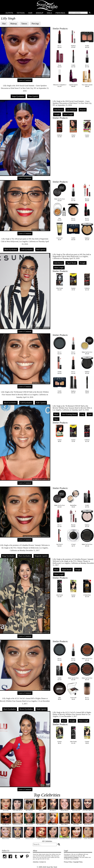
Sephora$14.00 (73, 39)
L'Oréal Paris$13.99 (87, 588)
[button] (80, 13)
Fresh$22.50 (60, 59)
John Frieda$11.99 (60, 588)
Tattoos (21, 13)
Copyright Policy (78, 862)
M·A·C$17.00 (87, 59)
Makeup (40, 13)
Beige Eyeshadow (8, 556)
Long (82, 414)
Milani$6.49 (87, 385)
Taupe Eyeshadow (18, 96)
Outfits (9, 13)
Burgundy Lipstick (41, 556)
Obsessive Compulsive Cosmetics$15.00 (63, 78)
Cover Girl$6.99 (60, 231)
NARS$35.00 (87, 39)
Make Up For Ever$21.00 (87, 538)
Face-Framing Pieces (69, 414)
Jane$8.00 (60, 691)
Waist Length (68, 114)
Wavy (56, 419)
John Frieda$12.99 (60, 282)
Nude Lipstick (41, 403)
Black (56, 414)
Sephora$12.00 (87, 231)
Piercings (60, 13)
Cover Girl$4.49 (73, 691)
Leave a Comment (25, 80)
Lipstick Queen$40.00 (73, 78)
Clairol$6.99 (73, 129)
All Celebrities (47, 841)
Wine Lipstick (33, 96)
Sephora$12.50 (73, 385)
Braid (64, 721)
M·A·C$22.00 (60, 346)
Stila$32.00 (60, 212)
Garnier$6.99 (87, 129)
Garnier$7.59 (73, 282)
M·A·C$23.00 (60, 39)
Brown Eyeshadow (26, 709)
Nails (49, 13)
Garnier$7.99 (73, 433)
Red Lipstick (41, 250)
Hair (30, 13)
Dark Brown (59, 110)
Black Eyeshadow (11, 250)
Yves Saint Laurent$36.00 (87, 78)
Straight (57, 114)
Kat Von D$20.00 (60, 538)
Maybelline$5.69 (73, 499)
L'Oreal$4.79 (73, 538)
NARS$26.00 (60, 365)
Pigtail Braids (71, 263)
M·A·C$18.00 (87, 212)
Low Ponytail (71, 110)
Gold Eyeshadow (27, 250)
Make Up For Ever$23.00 (60, 192)
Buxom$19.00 (87, 192)
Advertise (36, 862)
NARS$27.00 (73, 59)
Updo (90, 414)
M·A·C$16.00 (73, 212)
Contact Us (43, 862)
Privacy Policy (68, 862)
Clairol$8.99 (60, 433)
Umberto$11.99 (60, 129)
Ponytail (83, 110)
